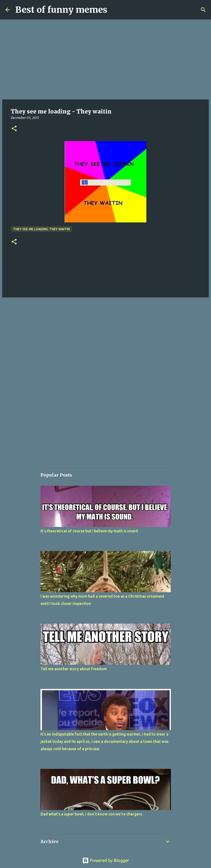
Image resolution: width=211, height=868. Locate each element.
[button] (14, 129)
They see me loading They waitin (41, 229)
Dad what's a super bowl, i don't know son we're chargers (91, 814)
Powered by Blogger (106, 860)
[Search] (203, 10)
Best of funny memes (61, 10)
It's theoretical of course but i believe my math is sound (89, 531)
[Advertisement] (105, 60)
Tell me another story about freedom (74, 669)
